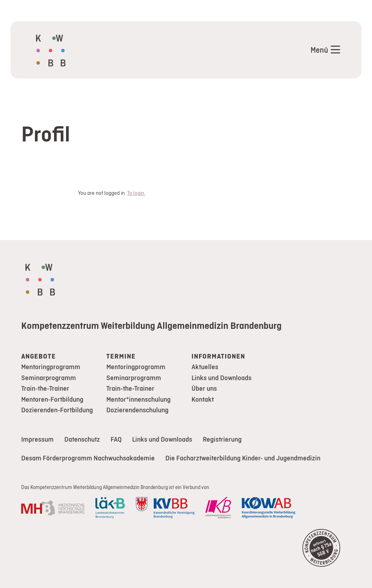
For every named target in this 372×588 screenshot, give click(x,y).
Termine (121, 356)
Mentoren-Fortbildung (52, 399)
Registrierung (222, 439)
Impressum (37, 439)
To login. (136, 193)
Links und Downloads (222, 378)
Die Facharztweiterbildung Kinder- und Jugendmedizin (243, 458)
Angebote (39, 356)
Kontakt (203, 399)
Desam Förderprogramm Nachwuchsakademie (88, 458)
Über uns (204, 388)
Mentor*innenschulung (138, 399)
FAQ (116, 439)
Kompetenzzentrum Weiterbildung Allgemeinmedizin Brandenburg (151, 325)
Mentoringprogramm (51, 367)
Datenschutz (82, 439)
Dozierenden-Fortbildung (57, 410)
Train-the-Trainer (45, 388)
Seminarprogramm (49, 378)
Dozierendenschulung (137, 410)
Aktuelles (205, 367)
